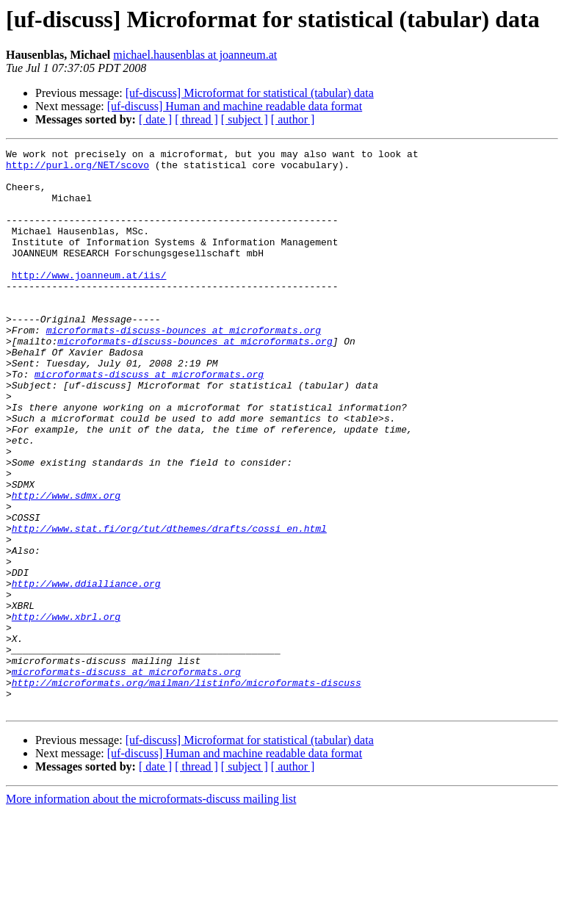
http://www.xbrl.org (66, 711)
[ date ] (155, 119)
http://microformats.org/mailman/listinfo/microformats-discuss (187, 790)
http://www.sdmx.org (66, 566)
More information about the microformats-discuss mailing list (151, 911)
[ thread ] (196, 119)
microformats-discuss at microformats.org (149, 420)
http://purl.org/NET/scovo (77, 169)
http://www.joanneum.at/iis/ (89, 301)
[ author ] (293, 119)
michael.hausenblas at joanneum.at (195, 55)
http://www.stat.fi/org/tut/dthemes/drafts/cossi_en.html (169, 605)
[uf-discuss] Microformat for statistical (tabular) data (250, 93)
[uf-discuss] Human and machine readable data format (235, 106)
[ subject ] (245, 119)
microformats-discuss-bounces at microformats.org (184, 367)
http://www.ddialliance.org (86, 671)
